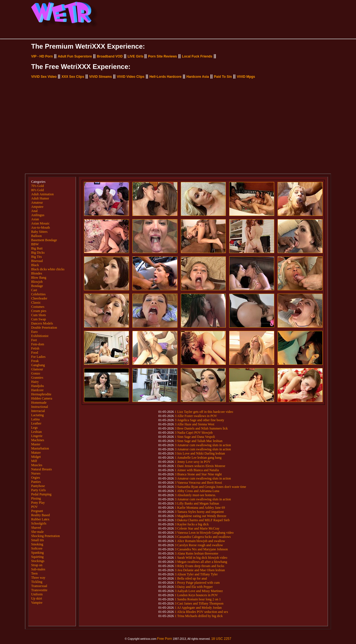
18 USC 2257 (221, 639)
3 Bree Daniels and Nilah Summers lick (201, 428)
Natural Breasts (41, 469)
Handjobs (38, 386)
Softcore (37, 548)
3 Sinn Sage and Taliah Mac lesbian (199, 441)
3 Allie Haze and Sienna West (194, 424)
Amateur (37, 203)
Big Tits (36, 257)
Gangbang (38, 365)
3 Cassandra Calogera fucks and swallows (203, 537)
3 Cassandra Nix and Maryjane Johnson (201, 549)
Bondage (37, 286)
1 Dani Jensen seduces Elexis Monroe (200, 466)
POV (34, 507)
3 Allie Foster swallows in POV (196, 416)
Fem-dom (38, 344)
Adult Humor (40, 198)
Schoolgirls (39, 523)
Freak (35, 361)
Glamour (37, 369)
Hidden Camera (42, 398)
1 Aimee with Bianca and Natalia (197, 470)
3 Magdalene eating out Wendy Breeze (201, 516)
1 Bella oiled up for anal (191, 578)
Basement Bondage (44, 240)
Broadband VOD (110, 56)
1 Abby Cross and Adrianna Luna (197, 491)
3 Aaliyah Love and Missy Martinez (199, 591)
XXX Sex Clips (73, 77)
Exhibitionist (40, 336)
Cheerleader (39, 298)
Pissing (36, 498)
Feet (34, 340)
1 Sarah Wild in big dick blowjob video (201, 558)
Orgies (36, 478)
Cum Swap (39, 319)
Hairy (35, 382)
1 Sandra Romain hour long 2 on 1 (198, 599)
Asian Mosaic (40, 223)
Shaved (36, 528)
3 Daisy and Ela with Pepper (194, 587)
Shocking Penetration (45, 536)
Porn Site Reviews (162, 56)
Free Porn (165, 639)
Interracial (38, 411)
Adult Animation (42, 194)
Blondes (37, 273)
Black (35, 265)
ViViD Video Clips (131, 77)
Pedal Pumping (41, 494)
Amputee (37, 207)
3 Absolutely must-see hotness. (195, 495)
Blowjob (37, 282)
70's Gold (38, 186)
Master (36, 444)
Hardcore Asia (198, 77)
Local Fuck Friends (197, 56)
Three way (38, 578)
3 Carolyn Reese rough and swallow (199, 545)
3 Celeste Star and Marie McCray (197, 528)
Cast (34, 290)
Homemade (39, 403)
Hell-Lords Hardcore (165, 77)
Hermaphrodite (41, 394)
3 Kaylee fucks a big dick (192, 524)
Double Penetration (44, 328)
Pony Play (38, 503)
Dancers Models (42, 323)
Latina (35, 419)
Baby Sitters (39, 232)
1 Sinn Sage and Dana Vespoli (195, 437)
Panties (36, 482)
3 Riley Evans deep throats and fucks (199, 566)
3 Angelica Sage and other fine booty (199, 420)
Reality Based (40, 515)
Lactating (37, 415)
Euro (34, 332)
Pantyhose (38, 486)
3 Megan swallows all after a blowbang (201, 562)
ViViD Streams (100, 77)
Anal (34, 211)
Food (35, 353)
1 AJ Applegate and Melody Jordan (198, 608)
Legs (34, 428)
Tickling (37, 582)
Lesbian (36, 432)
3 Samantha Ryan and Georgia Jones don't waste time (210, 487)
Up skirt (37, 598)
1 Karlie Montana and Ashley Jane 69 (200, 508)
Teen (34, 573)
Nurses (36, 473)
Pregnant (37, 511)
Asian (35, 219)
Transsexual (39, 586)
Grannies (37, 378)
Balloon (36, 236)
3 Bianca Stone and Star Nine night (198, 474)
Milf (34, 461)
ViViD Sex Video (44, 77)
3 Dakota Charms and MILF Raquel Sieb (202, 520)
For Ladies (38, 357)
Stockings (38, 561)
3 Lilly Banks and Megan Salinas (197, 503)
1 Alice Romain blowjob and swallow (200, 541)
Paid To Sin (223, 77)
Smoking (37, 544)
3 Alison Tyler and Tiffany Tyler (196, 574)
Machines (38, 440)
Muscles (37, 465)
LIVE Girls (136, 56)
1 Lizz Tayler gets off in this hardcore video (204, 412)
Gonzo (36, 373)
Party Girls (38, 490)
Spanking (37, 553)
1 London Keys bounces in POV (196, 595)
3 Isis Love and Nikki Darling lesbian (200, 453)
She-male (37, 532)
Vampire (37, 603)
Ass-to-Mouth (40, 228)
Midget (36, 457)
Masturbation (40, 448)
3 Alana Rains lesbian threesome (196, 553)
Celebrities (38, 294)
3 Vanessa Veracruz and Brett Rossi (198, 483)
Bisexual (37, 261)
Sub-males (38, 569)
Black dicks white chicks (48, 269)
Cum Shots (39, 315)
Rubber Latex (40, 519)
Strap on (37, 565)
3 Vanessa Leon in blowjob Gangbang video (204, 533)
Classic (36, 303)
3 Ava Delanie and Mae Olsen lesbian (200, 570)
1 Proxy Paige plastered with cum (197, 583)
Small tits (38, 540)
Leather (36, 423)
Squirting (37, 557)
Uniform (37, 594)
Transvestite (39, 590)
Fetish (35, 348)
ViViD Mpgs (246, 77)
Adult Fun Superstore (75, 56)
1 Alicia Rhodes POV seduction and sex (201, 612)
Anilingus (38, 215)
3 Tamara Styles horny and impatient (199, 512)
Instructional (40, 407)
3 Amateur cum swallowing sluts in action (203, 445)
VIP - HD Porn (42, 56)
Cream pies (39, 311)
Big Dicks (38, 253)
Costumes (38, 307)
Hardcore (37, 390)
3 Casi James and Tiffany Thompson (199, 603)
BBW (35, 244)
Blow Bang (39, 278)
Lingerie (37, 436)
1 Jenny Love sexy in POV (193, 462)
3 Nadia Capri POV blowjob (194, 433)
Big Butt (37, 248)
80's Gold (38, 190)
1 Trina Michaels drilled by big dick (199, 616)
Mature (36, 453)
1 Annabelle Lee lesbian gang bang (198, 458)
